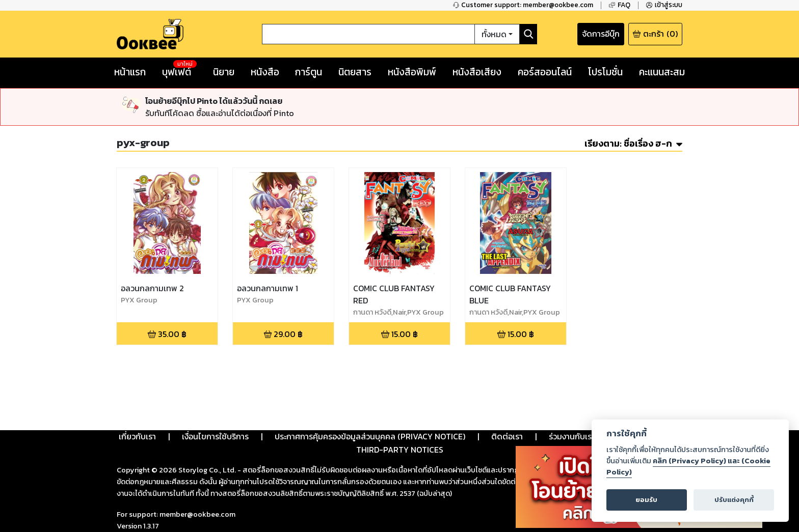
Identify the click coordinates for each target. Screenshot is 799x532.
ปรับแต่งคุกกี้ (734, 500)
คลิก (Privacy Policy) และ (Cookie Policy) (688, 466)
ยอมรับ (646, 500)
